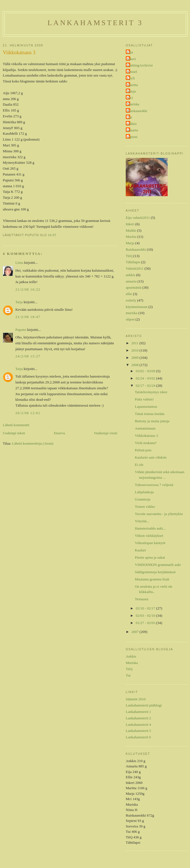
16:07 (52, 235)
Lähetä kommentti (16, 425)
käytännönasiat (137, 307)
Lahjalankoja (144, 492)
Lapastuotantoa (146, 406)
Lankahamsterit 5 (138, 731)
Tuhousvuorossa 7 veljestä (154, 485)
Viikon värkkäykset (149, 536)
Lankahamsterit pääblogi (144, 705)
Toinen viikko (145, 507)
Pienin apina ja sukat (150, 557)
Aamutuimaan (145, 428)
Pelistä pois (143, 450)
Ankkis (131, 656)
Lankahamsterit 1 (138, 712)
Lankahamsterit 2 (138, 718)
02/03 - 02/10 (146, 616)
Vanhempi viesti (106, 433)
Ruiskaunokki (137, 111)
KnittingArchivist (140, 65)
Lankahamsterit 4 (138, 724)
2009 (135, 358)
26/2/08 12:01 (28, 413)
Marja (131, 91)
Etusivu (60, 433)
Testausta (141, 599)
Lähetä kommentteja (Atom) (33, 443)
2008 (135, 365)
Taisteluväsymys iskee (151, 392)
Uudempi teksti (14, 433)
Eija (130, 52)
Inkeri (131, 59)
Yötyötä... (142, 521)
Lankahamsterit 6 (138, 737)
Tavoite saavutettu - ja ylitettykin (159, 514)
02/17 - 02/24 (146, 386)
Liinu (19, 263)
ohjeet (130, 319)
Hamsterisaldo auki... (150, 528)
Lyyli (131, 78)
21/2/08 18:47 (28, 317)
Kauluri (140, 550)
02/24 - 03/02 (146, 378)
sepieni (132, 137)
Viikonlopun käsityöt (150, 543)
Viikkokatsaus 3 (19, 53)
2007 (135, 632)
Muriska (133, 104)
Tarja (19, 302)
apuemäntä (134, 287)
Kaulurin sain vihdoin (150, 457)
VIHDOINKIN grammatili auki (158, 565)
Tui (130, 117)
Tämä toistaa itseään (149, 414)
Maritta (132, 85)
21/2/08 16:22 (28, 289)
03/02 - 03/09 (146, 371)
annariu (133, 130)
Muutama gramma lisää (152, 579)
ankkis (132, 124)
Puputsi (21, 330)
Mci (130, 98)
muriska (132, 313)
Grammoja (142, 499)
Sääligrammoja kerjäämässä (155, 572)
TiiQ (129, 256)
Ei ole (139, 465)
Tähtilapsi (133, 262)
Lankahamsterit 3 (95, 23)
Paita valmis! (144, 399)
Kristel (132, 72)
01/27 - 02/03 (146, 623)
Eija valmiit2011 (138, 218)
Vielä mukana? (146, 443)
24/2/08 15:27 (28, 356)
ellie (129, 294)
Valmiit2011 (135, 268)
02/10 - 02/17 (146, 608)
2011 (135, 343)
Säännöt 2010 (136, 699)
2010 (135, 350)
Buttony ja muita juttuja (152, 421)
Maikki (131, 230)
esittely (131, 300)
